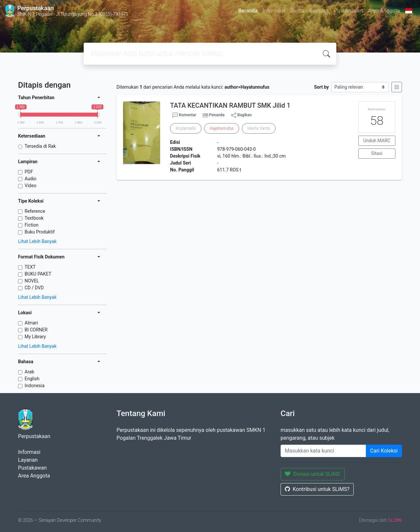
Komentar (184, 115)
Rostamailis (186, 128)
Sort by (321, 87)
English (32, 379)
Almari (31, 323)
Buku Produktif (40, 232)
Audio (31, 179)
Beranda (248, 11)
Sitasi (377, 153)
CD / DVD (34, 288)
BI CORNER (36, 330)
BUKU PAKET (38, 274)
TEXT (30, 267)
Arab (29, 372)
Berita (297, 11)
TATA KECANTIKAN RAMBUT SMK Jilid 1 (230, 105)
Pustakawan (348, 11)
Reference (35, 211)
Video (31, 186)
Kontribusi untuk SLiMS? (317, 489)
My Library (35, 337)
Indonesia (35, 386)
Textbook (34, 218)
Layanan (28, 460)
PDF (29, 172)
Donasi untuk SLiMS (313, 474)
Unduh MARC (377, 141)
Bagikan (241, 115)
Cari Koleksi (384, 451)
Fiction (31, 225)
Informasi (274, 11)
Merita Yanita (259, 128)
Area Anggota (384, 11)
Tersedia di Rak (40, 146)
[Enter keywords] (323, 451)
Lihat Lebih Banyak (37, 241)
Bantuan (319, 11)
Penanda (217, 115)
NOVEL (32, 281)
